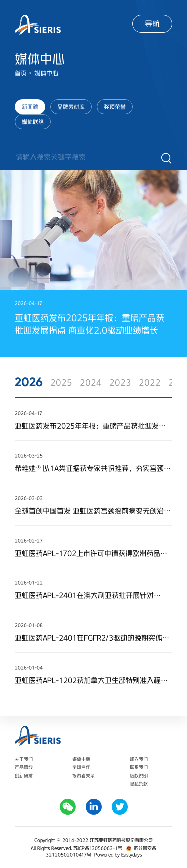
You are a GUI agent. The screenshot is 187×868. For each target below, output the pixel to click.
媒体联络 (33, 122)
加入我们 (139, 759)
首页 (21, 73)
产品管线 (24, 767)
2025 (61, 382)
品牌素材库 (71, 107)
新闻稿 (30, 107)
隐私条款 (139, 783)
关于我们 (24, 759)
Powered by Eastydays (118, 854)
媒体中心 (46, 73)
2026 (29, 382)
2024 (91, 382)
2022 (150, 382)
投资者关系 (84, 775)
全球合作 (81, 767)
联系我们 (139, 767)
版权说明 (139, 775)
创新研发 (24, 775)
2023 (120, 382)
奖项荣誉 (115, 107)
